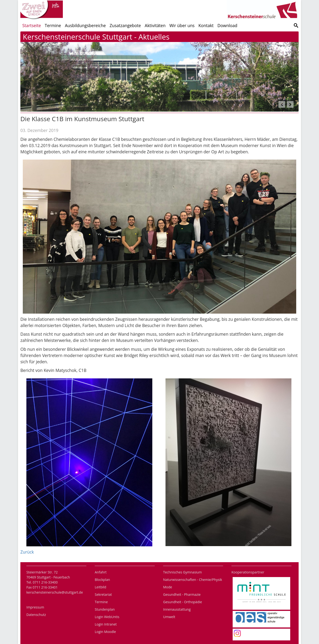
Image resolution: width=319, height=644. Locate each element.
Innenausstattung (177, 609)
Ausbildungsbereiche (85, 25)
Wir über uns (182, 25)
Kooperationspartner (248, 572)
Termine (53, 25)
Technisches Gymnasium (182, 572)
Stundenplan (105, 609)
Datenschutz (36, 615)
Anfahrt (101, 572)
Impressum (35, 607)
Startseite (32, 25)
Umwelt (169, 617)
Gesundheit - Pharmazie (182, 594)
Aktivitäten (155, 25)
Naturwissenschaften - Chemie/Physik (193, 580)
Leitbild (100, 587)
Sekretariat (103, 594)
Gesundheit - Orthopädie (183, 602)
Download (227, 25)
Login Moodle (105, 632)
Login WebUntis (107, 617)
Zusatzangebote (125, 25)
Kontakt (206, 25)
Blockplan (102, 580)
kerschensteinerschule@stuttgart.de (55, 592)
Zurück (27, 552)
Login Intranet (106, 624)
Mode (168, 587)
